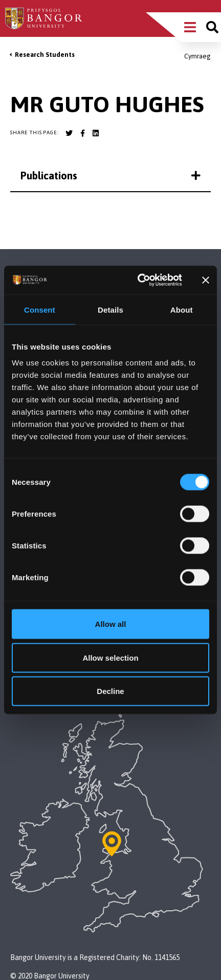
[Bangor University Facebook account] (82, 133)
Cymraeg (197, 56)
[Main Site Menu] (190, 27)
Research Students (45, 55)
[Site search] (212, 27)
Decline (110, 691)
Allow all (111, 624)
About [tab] (182, 309)
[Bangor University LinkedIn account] (96, 133)
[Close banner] (206, 280)
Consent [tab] (40, 309)
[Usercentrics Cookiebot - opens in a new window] (138, 280)
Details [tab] (110, 309)
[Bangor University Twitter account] (69, 133)
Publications (110, 176)
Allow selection (110, 657)
